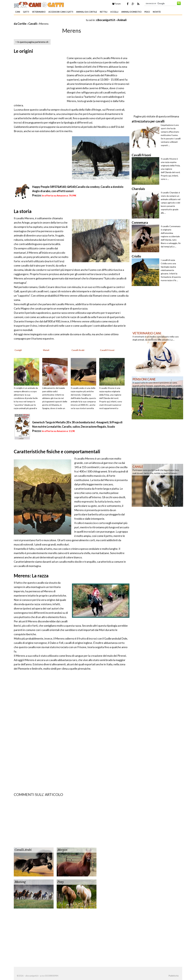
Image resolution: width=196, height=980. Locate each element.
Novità (157, 12)
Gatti (26, 12)
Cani (18, 12)
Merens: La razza (31, 576)
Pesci (147, 12)
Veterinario (39, 12)
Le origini (23, 51)
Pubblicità (173, 976)
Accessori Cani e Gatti (61, 12)
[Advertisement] (50, 20)
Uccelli (114, 12)
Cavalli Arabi (23, 850)
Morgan (62, 850)
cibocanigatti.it (106, 20)
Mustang (20, 882)
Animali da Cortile (87, 12)
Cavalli (33, 24)
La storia (23, 211)
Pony (61, 882)
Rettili (104, 12)
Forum (116, 4)
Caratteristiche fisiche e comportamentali (57, 451)
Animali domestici (131, 12)
